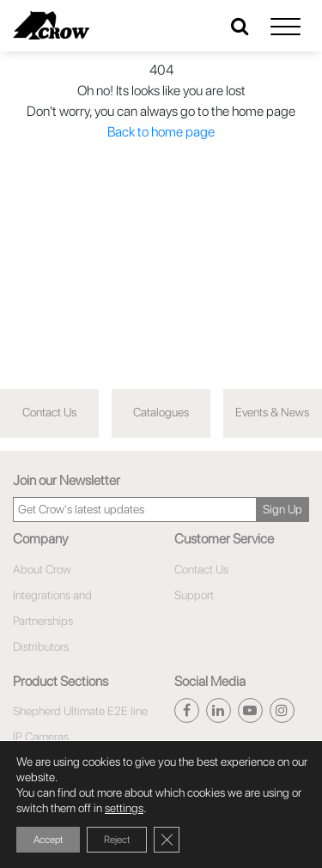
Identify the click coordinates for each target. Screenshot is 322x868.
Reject (117, 840)
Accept (48, 840)
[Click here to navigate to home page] (51, 25)
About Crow (42, 569)
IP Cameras (41, 737)
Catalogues (161, 412)
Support (194, 595)
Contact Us (49, 412)
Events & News (272, 412)
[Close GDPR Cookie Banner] (167, 840)
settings (124, 808)
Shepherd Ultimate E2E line (80, 711)
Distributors (41, 646)
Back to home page (161, 132)
